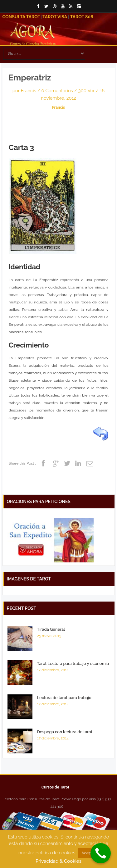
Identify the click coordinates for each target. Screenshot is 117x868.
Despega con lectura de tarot (65, 732)
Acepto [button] (88, 853)
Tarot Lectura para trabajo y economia (73, 663)
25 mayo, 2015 (49, 636)
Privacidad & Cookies (58, 861)
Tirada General (51, 629)
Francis (29, 91)
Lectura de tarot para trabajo (64, 698)
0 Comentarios (58, 91)
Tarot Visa (55, 17)
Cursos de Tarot (55, 787)
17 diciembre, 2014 (53, 670)
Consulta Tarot (21, 17)
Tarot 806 (82, 17)
